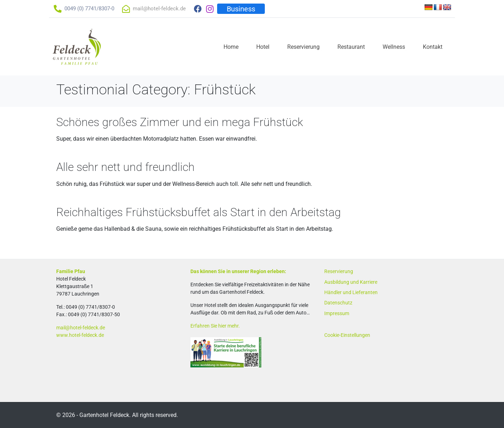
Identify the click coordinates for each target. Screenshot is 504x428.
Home (231, 47)
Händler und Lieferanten (351, 292)
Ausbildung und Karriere (351, 282)
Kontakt (433, 47)
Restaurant (351, 47)
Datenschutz (338, 303)
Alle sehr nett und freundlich (125, 167)
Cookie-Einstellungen (347, 335)
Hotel (263, 47)
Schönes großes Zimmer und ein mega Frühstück (180, 122)
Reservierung (303, 47)
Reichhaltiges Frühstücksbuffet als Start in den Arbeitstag (199, 212)
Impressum (337, 313)
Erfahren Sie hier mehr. (215, 326)
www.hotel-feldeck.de (80, 335)
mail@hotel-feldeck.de (81, 328)
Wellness (394, 47)
